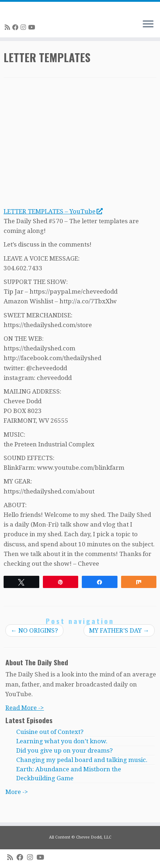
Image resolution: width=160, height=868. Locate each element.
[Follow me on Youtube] (33, 27)
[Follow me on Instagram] (24, 27)
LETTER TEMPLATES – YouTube (53, 211)
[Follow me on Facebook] (16, 27)
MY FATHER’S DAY (119, 630)
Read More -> (25, 708)
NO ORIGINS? (34, 630)
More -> (17, 792)
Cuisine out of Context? (50, 732)
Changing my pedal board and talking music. (82, 760)
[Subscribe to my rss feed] (8, 27)
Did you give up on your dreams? (65, 750)
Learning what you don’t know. (62, 741)
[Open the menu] (148, 24)
